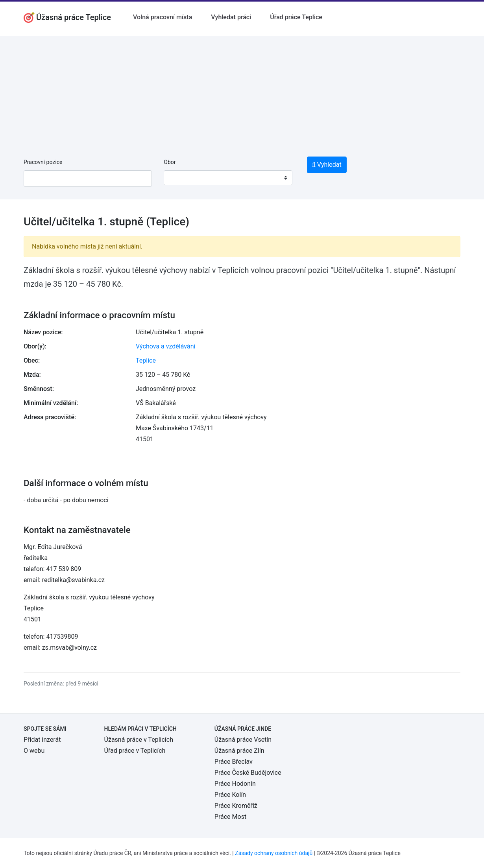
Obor (170, 162)
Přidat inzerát (42, 740)
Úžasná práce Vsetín (243, 740)
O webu (34, 751)
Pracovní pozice (43, 162)
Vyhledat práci (231, 17)
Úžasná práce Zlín (239, 751)
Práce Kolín (230, 795)
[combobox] (228, 178)
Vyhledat (327, 165)
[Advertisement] (242, 91)
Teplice (146, 360)
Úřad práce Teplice (296, 17)
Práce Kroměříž (236, 806)
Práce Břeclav (234, 762)
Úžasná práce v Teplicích (139, 740)
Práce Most (230, 817)
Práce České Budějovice (248, 773)
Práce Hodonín (235, 784)
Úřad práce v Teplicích (135, 751)
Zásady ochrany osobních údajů (274, 853)
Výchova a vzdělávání (165, 346)
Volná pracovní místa (163, 17)
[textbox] (180, 178)
